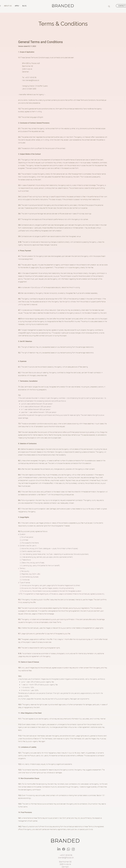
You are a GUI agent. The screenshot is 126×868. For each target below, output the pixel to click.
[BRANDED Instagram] (73, 849)
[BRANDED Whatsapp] (68, 849)
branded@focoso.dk (32, 80)
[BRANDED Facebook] (64, 849)
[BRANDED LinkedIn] (59, 849)
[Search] (109, 6)
